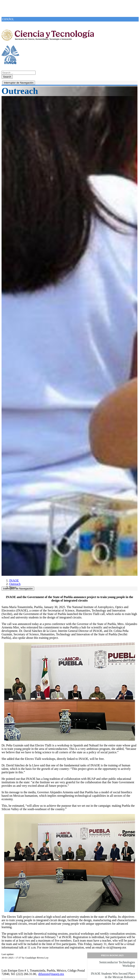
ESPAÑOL (8, 19)
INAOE (14, 580)
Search (7, 77)
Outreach (15, 584)
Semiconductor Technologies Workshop (117, 964)
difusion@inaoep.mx (51, 974)
